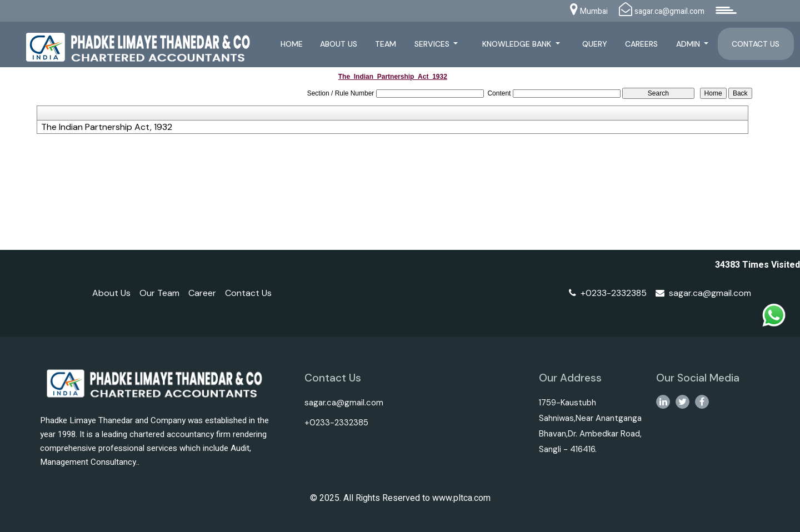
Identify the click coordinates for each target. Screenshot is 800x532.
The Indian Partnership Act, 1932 (107, 127)
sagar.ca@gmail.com (703, 293)
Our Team (159, 293)
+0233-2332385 (608, 293)
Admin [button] (689, 44)
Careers (641, 44)
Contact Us (756, 44)
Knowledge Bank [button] (518, 44)
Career (202, 293)
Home (292, 44)
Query (595, 44)
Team (386, 44)
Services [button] (433, 44)
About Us (339, 44)
